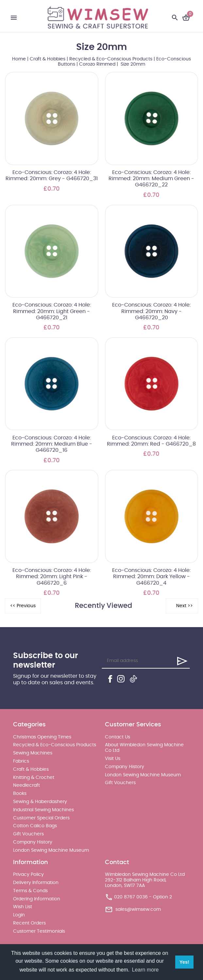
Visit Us (113, 759)
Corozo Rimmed (97, 64)
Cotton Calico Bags (35, 826)
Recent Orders (29, 923)
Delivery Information (36, 883)
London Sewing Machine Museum (51, 850)
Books (20, 794)
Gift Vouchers (28, 834)
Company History (33, 842)
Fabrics (21, 761)
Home (19, 59)
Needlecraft (26, 785)
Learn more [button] (145, 970)
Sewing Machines (33, 753)
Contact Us (118, 737)
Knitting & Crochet (34, 778)
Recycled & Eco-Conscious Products (111, 59)
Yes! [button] (184, 962)
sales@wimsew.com (138, 909)
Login (19, 915)
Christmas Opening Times (42, 737)
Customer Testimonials (39, 931)
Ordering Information (37, 899)
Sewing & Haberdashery (40, 802)
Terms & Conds (30, 891)
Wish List (23, 907)
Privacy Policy (28, 875)
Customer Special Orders (41, 818)
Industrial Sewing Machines (43, 810)
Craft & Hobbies (48, 59)
